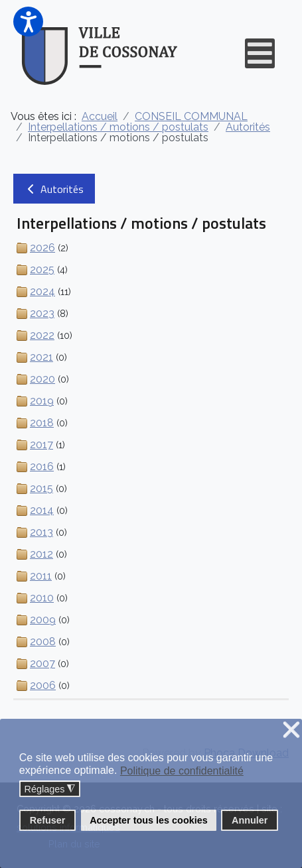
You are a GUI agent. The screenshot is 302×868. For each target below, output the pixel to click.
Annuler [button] (250, 820)
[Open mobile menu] (260, 53)
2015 (41, 488)
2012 (41, 554)
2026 (42, 248)
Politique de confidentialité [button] (182, 771)
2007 (42, 663)
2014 (42, 510)
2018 (42, 423)
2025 (42, 270)
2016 (42, 466)
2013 (41, 532)
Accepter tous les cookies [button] (149, 820)
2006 (43, 685)
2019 (42, 401)
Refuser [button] (48, 820)
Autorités (54, 189)
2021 (41, 357)
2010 (42, 598)
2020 (42, 379)
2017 (41, 445)
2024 (42, 291)
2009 (43, 620)
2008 (43, 642)
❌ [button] (291, 730)
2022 (42, 335)
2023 (42, 313)
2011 (41, 576)
